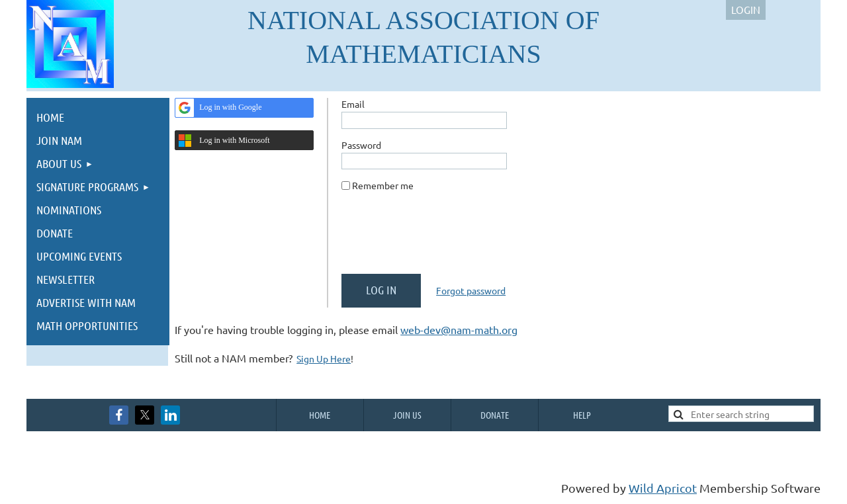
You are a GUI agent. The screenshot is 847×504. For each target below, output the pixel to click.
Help (582, 415)
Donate (495, 415)
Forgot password (471, 290)
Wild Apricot (663, 488)
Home (320, 415)
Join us (407, 415)
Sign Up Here (324, 358)
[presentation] (442, 238)
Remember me (383, 185)
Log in (746, 10)
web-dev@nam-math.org (459, 329)
